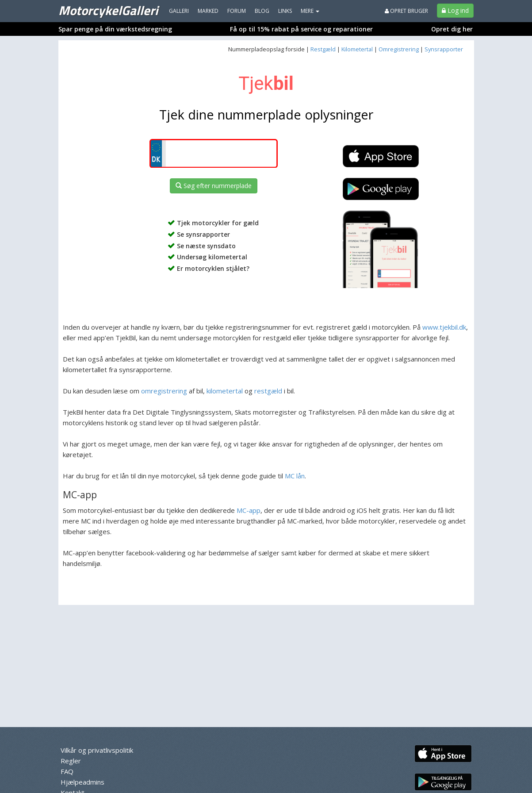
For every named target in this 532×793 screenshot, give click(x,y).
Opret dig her (452, 29)
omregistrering (164, 391)
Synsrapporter (444, 49)
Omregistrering (399, 49)
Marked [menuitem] (208, 11)
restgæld (268, 391)
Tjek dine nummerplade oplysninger (266, 114)
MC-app (249, 510)
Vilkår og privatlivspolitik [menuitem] (97, 750)
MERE (310, 11)
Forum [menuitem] (237, 11)
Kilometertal (357, 49)
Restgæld (323, 49)
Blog (262, 11)
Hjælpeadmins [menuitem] (82, 782)
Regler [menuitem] (71, 761)
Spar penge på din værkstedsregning (115, 29)
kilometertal (225, 391)
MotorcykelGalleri (108, 10)
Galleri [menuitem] (179, 11)
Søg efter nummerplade (214, 186)
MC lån (295, 476)
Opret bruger (406, 11)
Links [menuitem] (285, 11)
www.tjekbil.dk (444, 327)
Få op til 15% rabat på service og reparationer (301, 29)
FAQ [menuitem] (67, 771)
